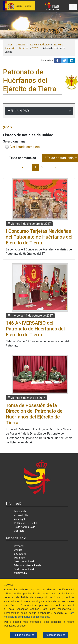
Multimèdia (20, 573)
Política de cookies (24, 635)
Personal (19, 546)
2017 (35, 48)
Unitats (18, 550)
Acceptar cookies (55, 635)
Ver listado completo (25, 147)
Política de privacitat (26, 523)
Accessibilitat (22, 515)
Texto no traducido (39, 45)
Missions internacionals (27, 565)
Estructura (20, 554)
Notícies (24, 48)
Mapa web (20, 511)
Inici (10, 45)
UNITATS (21, 45)
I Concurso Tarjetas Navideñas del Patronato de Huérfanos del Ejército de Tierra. (39, 237)
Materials (19, 558)
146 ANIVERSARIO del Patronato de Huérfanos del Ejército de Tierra (35, 329)
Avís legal (19, 519)
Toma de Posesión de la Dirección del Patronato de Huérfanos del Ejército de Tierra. (34, 414)
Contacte (19, 531)
